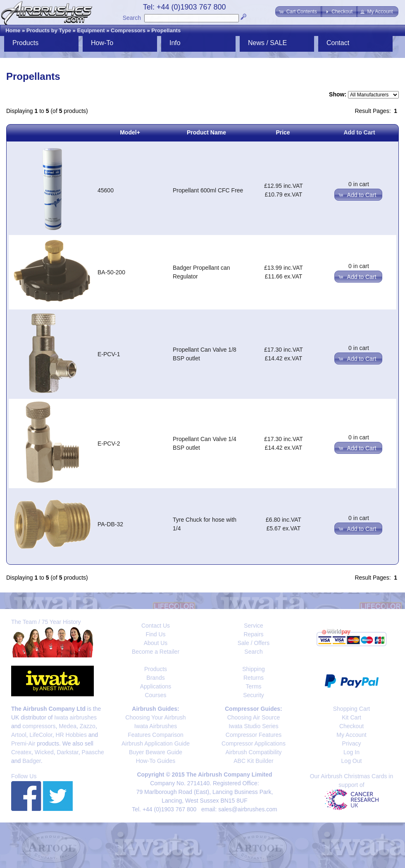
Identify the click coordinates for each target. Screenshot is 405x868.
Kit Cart (351, 717)
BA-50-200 (111, 272)
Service (254, 626)
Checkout (351, 726)
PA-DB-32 (110, 524)
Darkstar (68, 752)
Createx (21, 752)
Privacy (352, 743)
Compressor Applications (254, 743)
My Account (351, 735)
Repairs (253, 634)
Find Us (155, 634)
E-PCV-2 (109, 444)
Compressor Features (254, 735)
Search (132, 18)
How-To (102, 43)
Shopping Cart (352, 709)
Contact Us (156, 626)
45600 (106, 190)
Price (283, 132)
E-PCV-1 (109, 354)
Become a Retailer (156, 652)
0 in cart (359, 184)
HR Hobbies (71, 735)
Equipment (91, 30)
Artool (19, 735)
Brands (155, 678)
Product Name (206, 132)
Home (13, 30)
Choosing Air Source (254, 717)
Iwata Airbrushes (156, 726)
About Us (156, 643)
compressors (39, 726)
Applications (156, 686)
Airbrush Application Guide (156, 743)
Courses (155, 695)
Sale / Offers (254, 643)
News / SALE (267, 43)
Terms (253, 686)
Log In (351, 752)
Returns (254, 678)
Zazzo (88, 726)
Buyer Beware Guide (156, 752)
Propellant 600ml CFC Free (208, 190)
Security (254, 695)
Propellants (166, 30)
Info (175, 43)
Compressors (128, 30)
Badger (31, 761)
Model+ (130, 132)
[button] (299, 12)
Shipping (254, 669)
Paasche (93, 752)
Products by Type (49, 30)
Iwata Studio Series (254, 726)
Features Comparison (156, 735)
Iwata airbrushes (75, 717)
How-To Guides (156, 761)
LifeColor (41, 735)
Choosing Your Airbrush (155, 717)
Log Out (352, 761)
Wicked (44, 752)
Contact (338, 43)
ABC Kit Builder (253, 761)
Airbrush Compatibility (253, 752)
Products (25, 43)
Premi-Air (23, 743)
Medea (68, 726)
